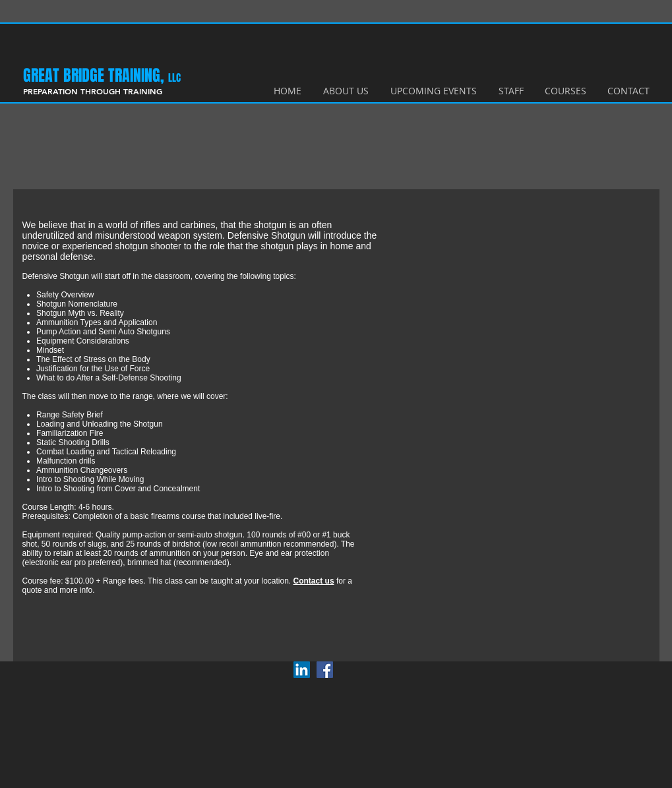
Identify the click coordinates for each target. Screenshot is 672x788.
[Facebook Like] (366, 668)
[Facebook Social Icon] (325, 670)
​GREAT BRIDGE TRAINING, (96, 76)
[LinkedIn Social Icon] (302, 670)
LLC (174, 78)
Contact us (314, 581)
